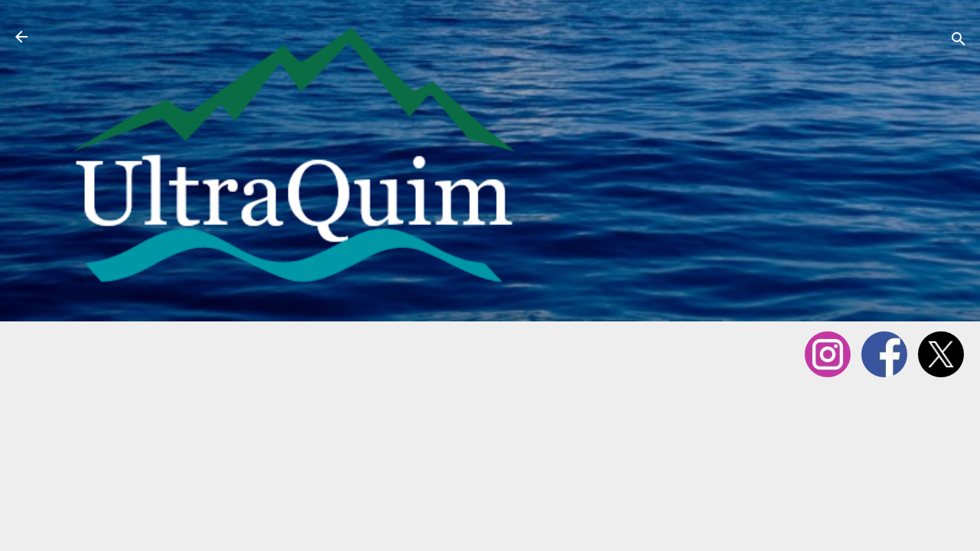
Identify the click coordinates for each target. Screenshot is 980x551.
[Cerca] (959, 42)
